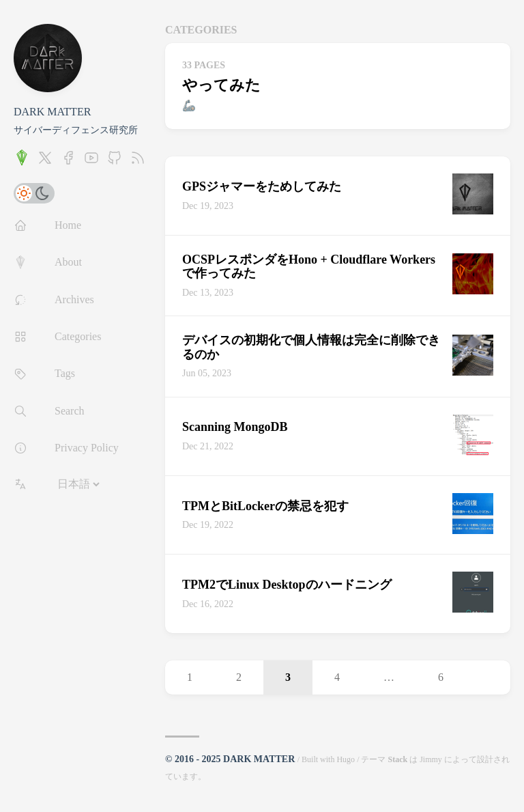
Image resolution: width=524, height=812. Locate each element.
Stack (397, 759)
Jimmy (431, 759)
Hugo (346, 759)
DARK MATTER (52, 112)
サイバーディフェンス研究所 (76, 130)
